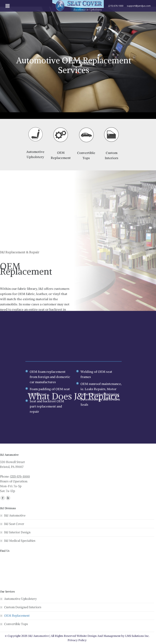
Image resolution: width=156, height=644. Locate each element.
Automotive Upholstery (20, 599)
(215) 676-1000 (20, 476)
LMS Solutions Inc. (137, 636)
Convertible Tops (16, 624)
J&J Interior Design (17, 532)
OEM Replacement (17, 616)
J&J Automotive (15, 515)
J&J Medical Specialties (20, 541)
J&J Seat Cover (14, 524)
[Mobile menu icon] (8, 6)
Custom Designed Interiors (23, 607)
